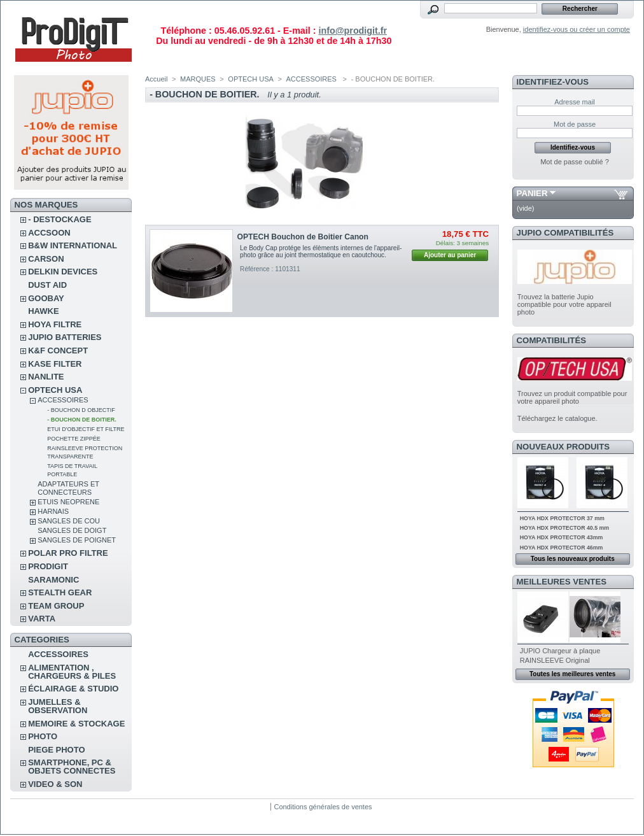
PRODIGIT (48, 566)
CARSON (46, 259)
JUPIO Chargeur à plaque (560, 651)
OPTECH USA (55, 390)
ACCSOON (49, 233)
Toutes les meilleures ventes (572, 674)
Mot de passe (575, 124)
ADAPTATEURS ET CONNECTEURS (68, 488)
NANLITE (46, 377)
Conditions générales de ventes (323, 807)
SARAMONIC (53, 580)
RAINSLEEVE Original (555, 660)
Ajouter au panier (450, 255)
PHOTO (43, 736)
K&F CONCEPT (58, 351)
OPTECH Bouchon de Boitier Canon (303, 237)
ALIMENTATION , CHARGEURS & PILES (72, 672)
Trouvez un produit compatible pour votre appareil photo (572, 397)
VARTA (42, 619)
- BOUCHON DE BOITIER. (82, 420)
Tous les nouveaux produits (573, 559)
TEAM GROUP (56, 606)
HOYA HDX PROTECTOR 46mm (562, 548)
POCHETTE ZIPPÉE (74, 439)
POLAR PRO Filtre (68, 553)
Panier (532, 193)
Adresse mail (575, 102)
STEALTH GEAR (60, 592)
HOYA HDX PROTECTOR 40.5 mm (564, 528)
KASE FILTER (55, 364)
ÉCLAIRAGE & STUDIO (73, 689)
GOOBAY (46, 298)
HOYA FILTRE (55, 324)
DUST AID (47, 285)
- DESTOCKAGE (59, 219)
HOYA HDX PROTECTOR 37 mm (562, 518)
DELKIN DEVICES (63, 272)
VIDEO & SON (55, 784)
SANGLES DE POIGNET (77, 540)
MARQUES (198, 79)
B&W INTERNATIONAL (73, 245)
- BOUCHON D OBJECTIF (81, 410)
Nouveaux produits (563, 447)
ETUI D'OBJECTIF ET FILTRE (86, 429)
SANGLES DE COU (69, 521)
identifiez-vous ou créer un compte (577, 29)
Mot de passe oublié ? (575, 162)
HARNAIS (53, 511)
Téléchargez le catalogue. (557, 418)
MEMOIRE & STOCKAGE (76, 724)
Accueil (156, 79)
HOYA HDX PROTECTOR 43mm (562, 537)
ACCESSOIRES (63, 400)
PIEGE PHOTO (56, 750)
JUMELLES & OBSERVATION (58, 706)
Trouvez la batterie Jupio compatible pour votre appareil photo (564, 304)
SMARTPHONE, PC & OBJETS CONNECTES (72, 767)
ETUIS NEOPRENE (68, 502)
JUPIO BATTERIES (65, 337)
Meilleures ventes (562, 582)
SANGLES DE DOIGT (72, 530)
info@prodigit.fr (353, 31)
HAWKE (43, 311)
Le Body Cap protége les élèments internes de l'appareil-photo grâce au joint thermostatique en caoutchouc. (321, 252)
